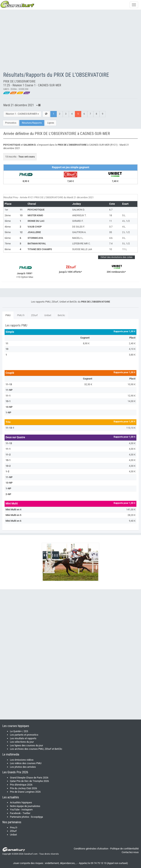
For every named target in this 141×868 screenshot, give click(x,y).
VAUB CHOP (35, 227)
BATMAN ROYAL (37, 244)
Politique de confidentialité (124, 849)
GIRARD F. (78, 221)
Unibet (48, 315)
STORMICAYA (35, 238)
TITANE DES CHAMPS (40, 249)
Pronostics (11, 123)
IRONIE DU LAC (36, 221)
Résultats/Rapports (32, 123)
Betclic (61, 315)
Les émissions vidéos (22, 760)
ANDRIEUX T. (79, 215)
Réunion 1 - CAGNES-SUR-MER (22, 114)
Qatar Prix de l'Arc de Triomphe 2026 (29, 781)
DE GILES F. (79, 227)
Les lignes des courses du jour (26, 745)
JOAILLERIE (34, 232)
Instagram (27, 810)
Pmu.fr (14, 828)
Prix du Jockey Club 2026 (23, 788)
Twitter (26, 813)
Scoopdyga (37, 817)
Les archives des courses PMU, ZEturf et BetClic (36, 749)
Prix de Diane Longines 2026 (25, 792)
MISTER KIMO (35, 215)
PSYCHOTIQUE (36, 210)
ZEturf (34, 315)
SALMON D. (79, 210)
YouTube (15, 810)
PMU (8, 315)
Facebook (15, 813)
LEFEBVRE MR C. (81, 244)
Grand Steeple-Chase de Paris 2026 (29, 778)
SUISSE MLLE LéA (82, 249)
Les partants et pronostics (24, 735)
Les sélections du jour (22, 742)
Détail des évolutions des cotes (116, 257)
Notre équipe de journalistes (25, 806)
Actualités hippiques (21, 802)
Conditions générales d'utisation (91, 849)
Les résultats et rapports (23, 738)
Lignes (51, 123)
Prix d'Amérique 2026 (21, 785)
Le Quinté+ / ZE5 (19, 731)
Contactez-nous (130, 852)
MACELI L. (78, 238)
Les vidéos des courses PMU (26, 763)
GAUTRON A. (79, 232)
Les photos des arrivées (23, 767)
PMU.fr (21, 315)
